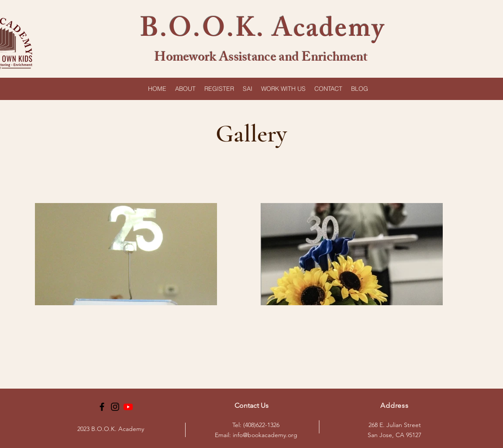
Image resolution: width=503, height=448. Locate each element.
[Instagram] (115, 407)
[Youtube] (128, 407)
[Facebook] (102, 407)
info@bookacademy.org (265, 435)
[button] (185, 89)
